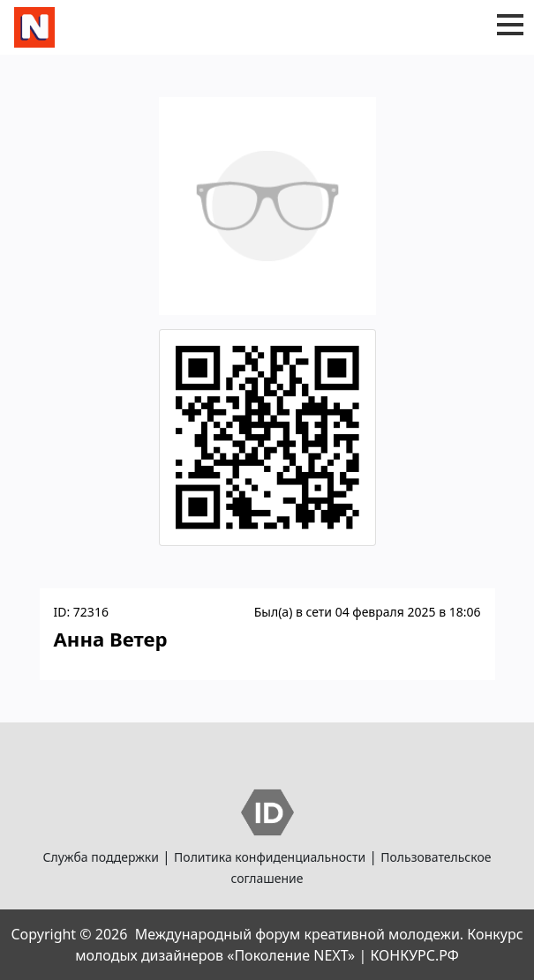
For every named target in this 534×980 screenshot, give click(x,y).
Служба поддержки (101, 857)
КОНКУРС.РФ (414, 955)
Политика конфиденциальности (270, 857)
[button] (510, 25)
